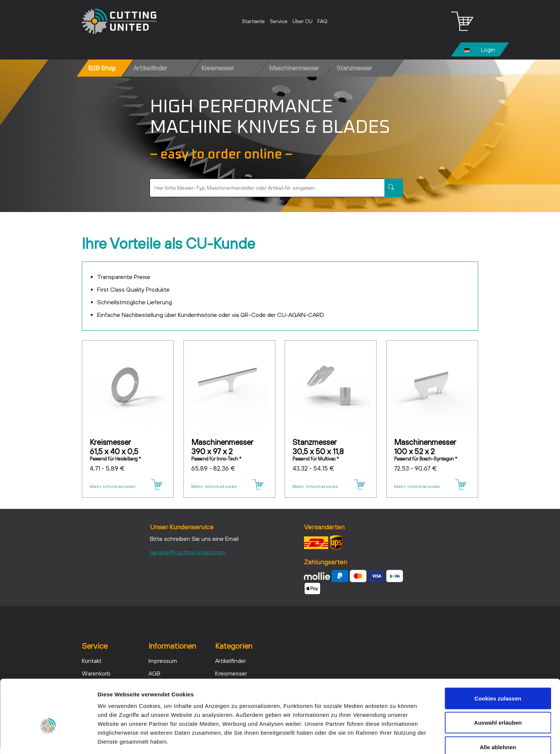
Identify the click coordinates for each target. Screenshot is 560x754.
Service (279, 21)
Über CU (303, 21)
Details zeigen (396, 739)
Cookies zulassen (498, 656)
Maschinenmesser (294, 68)
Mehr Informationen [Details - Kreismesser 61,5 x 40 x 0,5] (110, 488)
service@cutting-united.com (188, 559)
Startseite (253, 21)
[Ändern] (467, 49)
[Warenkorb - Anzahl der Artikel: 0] (462, 21)
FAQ (322, 21)
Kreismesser (218, 68)
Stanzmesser (354, 68)
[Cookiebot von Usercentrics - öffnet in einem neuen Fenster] (48, 739)
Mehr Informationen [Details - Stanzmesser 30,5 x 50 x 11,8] (313, 488)
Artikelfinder (150, 68)
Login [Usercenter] (488, 49)
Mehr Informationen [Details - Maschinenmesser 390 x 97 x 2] (212, 488)
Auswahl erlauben (498, 681)
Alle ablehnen (498, 705)
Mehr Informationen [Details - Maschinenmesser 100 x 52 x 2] (415, 488)
